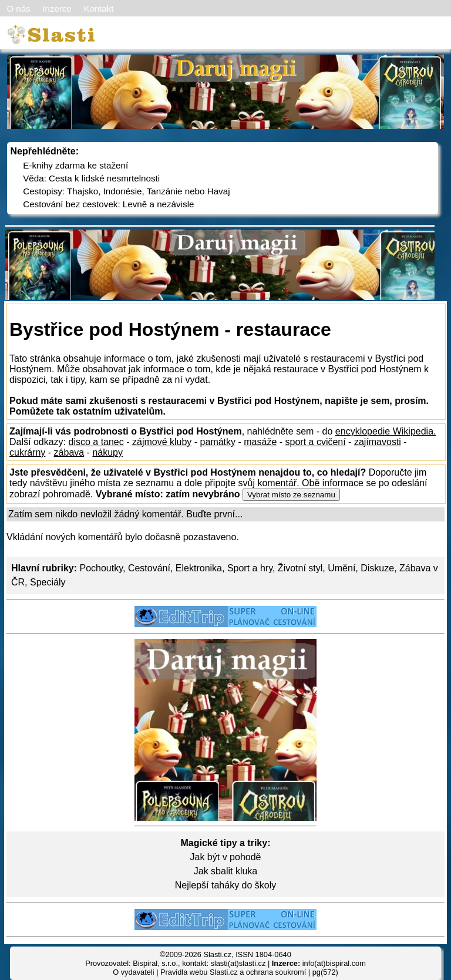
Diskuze (377, 568)
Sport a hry (250, 568)
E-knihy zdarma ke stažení (75, 165)
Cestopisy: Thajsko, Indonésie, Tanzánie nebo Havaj (126, 191)
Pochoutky (101, 568)
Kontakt (98, 9)
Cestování (149, 568)
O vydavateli (133, 972)
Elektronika (199, 568)
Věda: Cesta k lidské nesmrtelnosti (91, 178)
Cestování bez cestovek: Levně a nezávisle (108, 204)
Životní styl (300, 568)
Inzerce (57, 9)
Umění (341, 568)
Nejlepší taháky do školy (226, 885)
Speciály (48, 582)
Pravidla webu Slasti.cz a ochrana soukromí (233, 972)
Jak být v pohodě (226, 857)
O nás (19, 9)
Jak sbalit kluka (226, 871)
